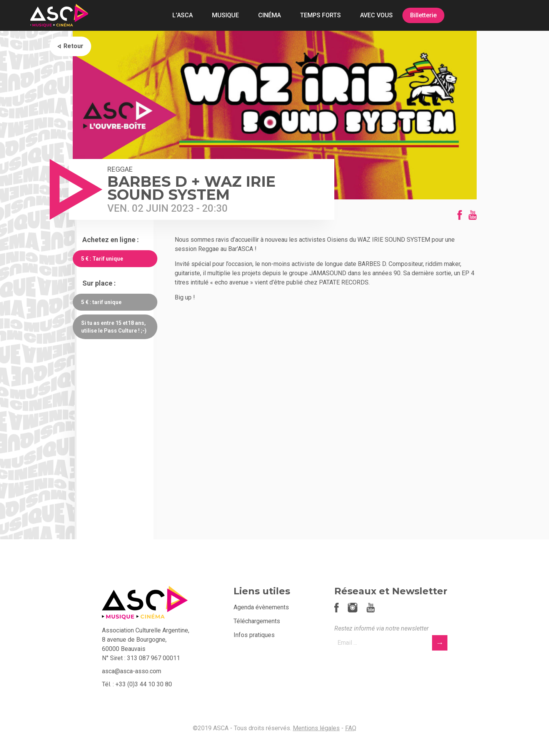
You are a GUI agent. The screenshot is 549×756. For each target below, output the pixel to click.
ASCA (59, 15)
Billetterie (423, 15)
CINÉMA (269, 15)
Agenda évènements (261, 607)
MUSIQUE (225, 15)
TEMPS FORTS (320, 15)
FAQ (351, 728)
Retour (73, 46)
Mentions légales (316, 728)
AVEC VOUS (376, 15)
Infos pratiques (254, 635)
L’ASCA (183, 15)
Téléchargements (257, 621)
